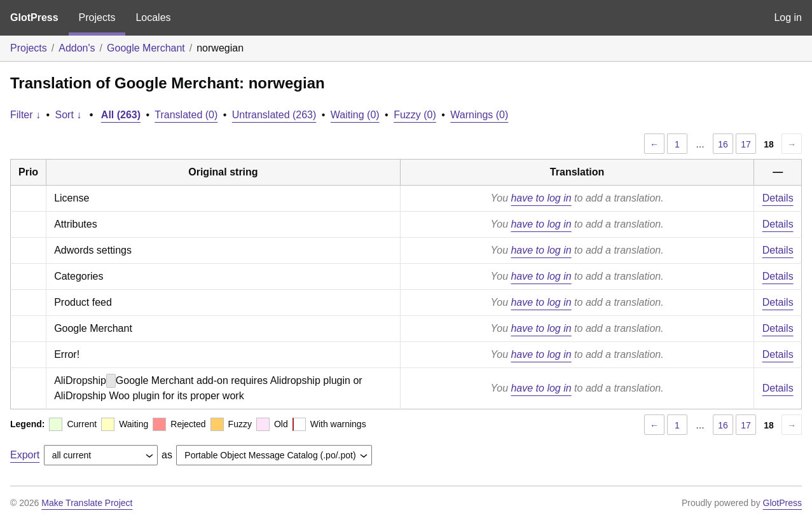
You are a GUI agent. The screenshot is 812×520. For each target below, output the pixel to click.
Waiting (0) (355, 115)
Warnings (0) (479, 115)
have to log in (541, 198)
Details (778, 198)
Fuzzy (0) (415, 115)
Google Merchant (146, 48)
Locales (153, 17)
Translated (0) (186, 115)
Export (25, 455)
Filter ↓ (25, 115)
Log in (788, 17)
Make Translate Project (87, 503)
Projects (97, 17)
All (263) (121, 115)
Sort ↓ (69, 115)
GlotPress (34, 17)
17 (746, 144)
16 (723, 144)
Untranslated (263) (274, 115)
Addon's (77, 48)
